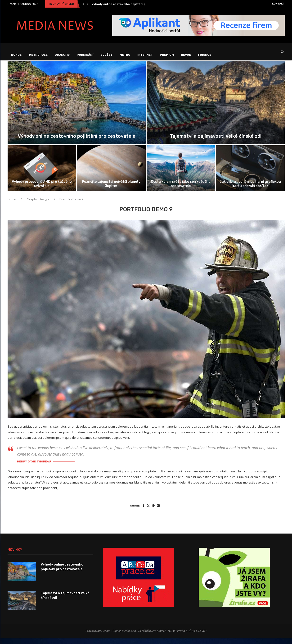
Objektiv (62, 55)
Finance (205, 55)
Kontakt (278, 4)
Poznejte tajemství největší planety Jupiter (111, 190)
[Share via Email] (158, 512)
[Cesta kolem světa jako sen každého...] (181, 175)
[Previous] (83, 4)
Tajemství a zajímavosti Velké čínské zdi (216, 142)
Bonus (16, 55)
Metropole (38, 55)
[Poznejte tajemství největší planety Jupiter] (111, 175)
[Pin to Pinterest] (153, 512)
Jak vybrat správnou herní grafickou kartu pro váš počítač (250, 190)
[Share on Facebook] (144, 512)
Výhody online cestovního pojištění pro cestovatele (130, 4)
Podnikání (85, 55)
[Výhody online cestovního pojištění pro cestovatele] (77, 109)
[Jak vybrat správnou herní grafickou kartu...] (250, 175)
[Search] (282, 55)
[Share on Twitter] (148, 512)
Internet (145, 55)
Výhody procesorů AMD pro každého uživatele (42, 190)
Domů (12, 206)
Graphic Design (38, 206)
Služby (106, 55)
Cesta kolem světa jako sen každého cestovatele (181, 190)
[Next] (88, 4)
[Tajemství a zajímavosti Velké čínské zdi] (216, 109)
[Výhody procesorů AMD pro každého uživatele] (42, 175)
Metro (125, 55)
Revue (186, 55)
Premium (167, 55)
